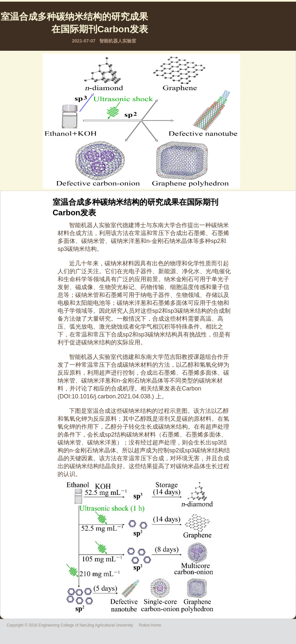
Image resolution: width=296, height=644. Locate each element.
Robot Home (150, 625)
